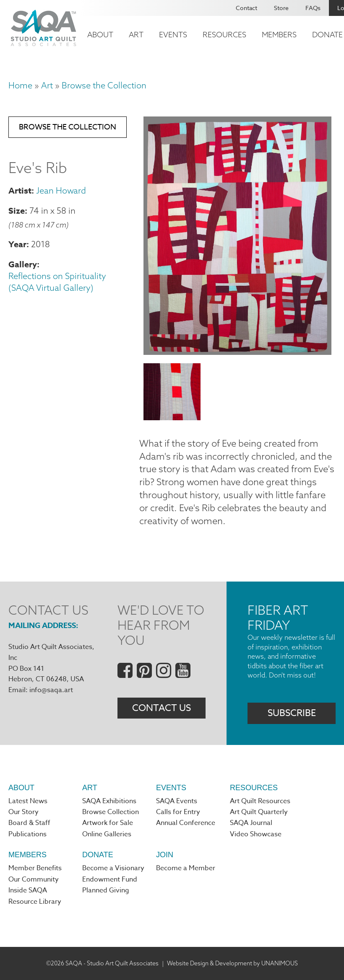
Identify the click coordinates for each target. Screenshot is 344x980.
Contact (246, 8)
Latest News (28, 801)
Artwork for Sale (108, 823)
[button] (237, 352)
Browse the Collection (104, 85)
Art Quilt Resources (260, 801)
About (100, 35)
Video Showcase (256, 834)
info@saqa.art (51, 690)
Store (281, 8)
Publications (27, 834)
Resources (224, 35)
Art (136, 35)
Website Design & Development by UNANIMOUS (232, 963)
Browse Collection (111, 812)
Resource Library (35, 902)
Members (279, 35)
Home (20, 85)
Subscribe (292, 713)
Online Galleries (107, 834)
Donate (98, 855)
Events (173, 35)
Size (17, 211)
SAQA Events (177, 801)
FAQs (313, 8)
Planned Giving (106, 890)
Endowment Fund (110, 879)
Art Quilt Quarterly (259, 812)
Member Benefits (35, 868)
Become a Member (186, 868)
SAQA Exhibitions (109, 801)
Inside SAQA (28, 890)
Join (165, 855)
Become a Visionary (113, 868)
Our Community (34, 879)
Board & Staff (29, 823)
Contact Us (162, 708)
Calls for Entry (178, 812)
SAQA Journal (251, 823)
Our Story (23, 812)
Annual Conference (186, 823)
